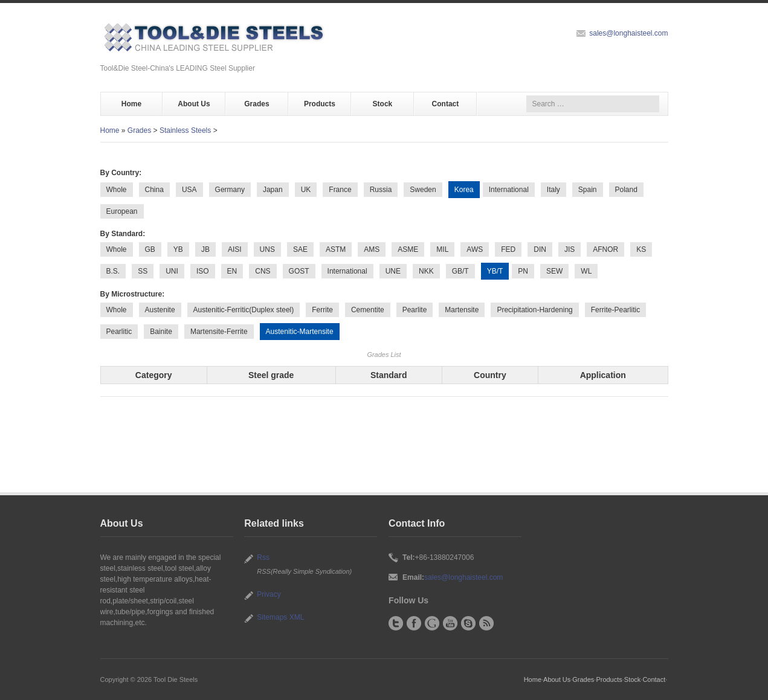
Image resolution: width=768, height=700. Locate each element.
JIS (570, 249)
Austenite (160, 310)
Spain (588, 190)
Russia (381, 190)
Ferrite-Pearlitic (615, 310)
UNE (393, 271)
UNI (172, 271)
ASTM (336, 249)
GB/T (460, 271)
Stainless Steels (185, 130)
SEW (554, 271)
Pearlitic (119, 332)
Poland (626, 190)
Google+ (432, 623)
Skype (468, 623)
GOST (299, 271)
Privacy (269, 594)
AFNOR (605, 249)
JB (205, 249)
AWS (475, 249)
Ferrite (322, 310)
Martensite (462, 310)
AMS (372, 249)
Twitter (396, 623)
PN (523, 271)
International (509, 190)
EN (232, 271)
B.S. (113, 271)
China (154, 190)
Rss (263, 557)
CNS (263, 271)
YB (178, 249)
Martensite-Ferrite (219, 332)
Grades (257, 104)
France (340, 190)
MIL (442, 249)
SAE (300, 249)
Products (320, 104)
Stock (383, 104)
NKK (426, 271)
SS (143, 271)
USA (189, 190)
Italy (553, 190)
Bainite (161, 332)
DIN (540, 249)
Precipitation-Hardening (534, 310)
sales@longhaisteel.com (628, 33)
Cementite (368, 310)
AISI (235, 249)
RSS (486, 623)
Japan (273, 190)
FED (508, 249)
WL (586, 271)
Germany (230, 190)
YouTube (450, 623)
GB (150, 249)
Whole (117, 190)
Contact (446, 104)
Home (131, 104)
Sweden (423, 190)
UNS (267, 249)
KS (641, 249)
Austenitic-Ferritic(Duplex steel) (244, 310)
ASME (408, 249)
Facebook (414, 623)
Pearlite (415, 310)
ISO (203, 271)
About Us (194, 104)
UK (306, 190)
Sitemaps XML (280, 617)
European (122, 211)
